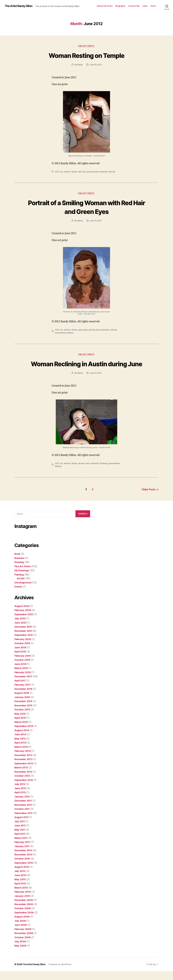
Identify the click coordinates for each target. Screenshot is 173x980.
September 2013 (24, 772)
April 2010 (21, 892)
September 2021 (24, 644)
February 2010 (23, 901)
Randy (80, 65)
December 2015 (24, 710)
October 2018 (23, 669)
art (62, 172)
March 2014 (22, 756)
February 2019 (23, 665)
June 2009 (21, 934)
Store (153, 6)
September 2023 (25, 623)
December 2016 (24, 698)
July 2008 (21, 950)
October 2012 (23, 785)
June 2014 (21, 743)
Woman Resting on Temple (87, 55)
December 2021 (24, 636)
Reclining (105, 473)
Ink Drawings (22, 579)
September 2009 (25, 921)
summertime (61, 333)
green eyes (84, 330)
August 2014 (22, 739)
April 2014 (21, 752)
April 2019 (21, 660)
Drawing (19, 571)
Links (145, 6)
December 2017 (24, 685)
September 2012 (24, 789)
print (97, 172)
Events (19, 595)
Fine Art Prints (86, 46)
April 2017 (21, 689)
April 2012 (21, 801)
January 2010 (23, 905)
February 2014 (23, 760)
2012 (57, 172)
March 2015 (21, 731)
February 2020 (23, 648)
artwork (68, 172)
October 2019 (23, 652)
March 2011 (21, 847)
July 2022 (20, 627)
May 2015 (20, 723)
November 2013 (24, 768)
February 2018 (23, 681)
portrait (91, 172)
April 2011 (20, 843)
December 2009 (24, 909)
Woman (113, 172)
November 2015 (24, 714)
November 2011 (24, 814)
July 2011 (20, 830)
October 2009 (23, 917)
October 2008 (23, 946)
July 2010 (20, 880)
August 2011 (22, 826)
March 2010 (22, 897)
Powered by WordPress (61, 973)
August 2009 (22, 925)
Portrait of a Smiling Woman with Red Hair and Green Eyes (87, 207)
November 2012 (24, 781)
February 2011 (23, 851)
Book (17, 563)
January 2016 (23, 706)
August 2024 (22, 615)
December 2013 (24, 764)
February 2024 (23, 619)
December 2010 (24, 859)
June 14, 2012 (96, 221)
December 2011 (24, 809)
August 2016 (22, 702)
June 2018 (21, 673)
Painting (19, 583)
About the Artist (105, 6)
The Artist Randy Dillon (20, 6)
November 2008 (24, 942)
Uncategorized (23, 591)
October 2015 (23, 718)
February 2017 (23, 694)
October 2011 (23, 818)
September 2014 (25, 735)
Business (20, 567)
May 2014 (20, 747)
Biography (120, 6)
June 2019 (21, 656)
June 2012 (21, 797)
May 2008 (20, 954)
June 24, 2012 (96, 65)
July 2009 (21, 930)
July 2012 (20, 793)
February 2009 (23, 938)
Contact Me (134, 6)
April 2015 (21, 727)
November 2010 (24, 863)
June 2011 (21, 834)
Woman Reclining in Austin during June (86, 369)
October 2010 (23, 867)
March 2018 (22, 677)
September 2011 (24, 822)
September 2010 (25, 872)
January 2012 (23, 805)
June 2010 (21, 884)
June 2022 (21, 631)
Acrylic (21, 587)
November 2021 (24, 640)
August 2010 (22, 876)
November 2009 (24, 913)
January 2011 (22, 855)
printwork (104, 172)
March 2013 (21, 776)
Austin (75, 172)
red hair (115, 330)
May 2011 (20, 839)
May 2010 (20, 888)
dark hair (83, 172)
